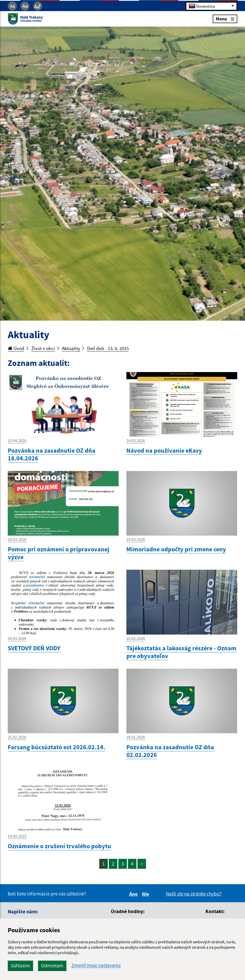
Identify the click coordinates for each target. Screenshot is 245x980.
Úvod (16, 348)
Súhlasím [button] (20, 966)
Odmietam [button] (52, 966)
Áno (134, 894)
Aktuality (71, 348)
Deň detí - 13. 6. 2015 (108, 348)
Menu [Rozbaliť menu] (225, 19)
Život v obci (43, 348)
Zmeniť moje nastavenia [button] (96, 965)
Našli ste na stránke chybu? (194, 894)
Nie (146, 894)
